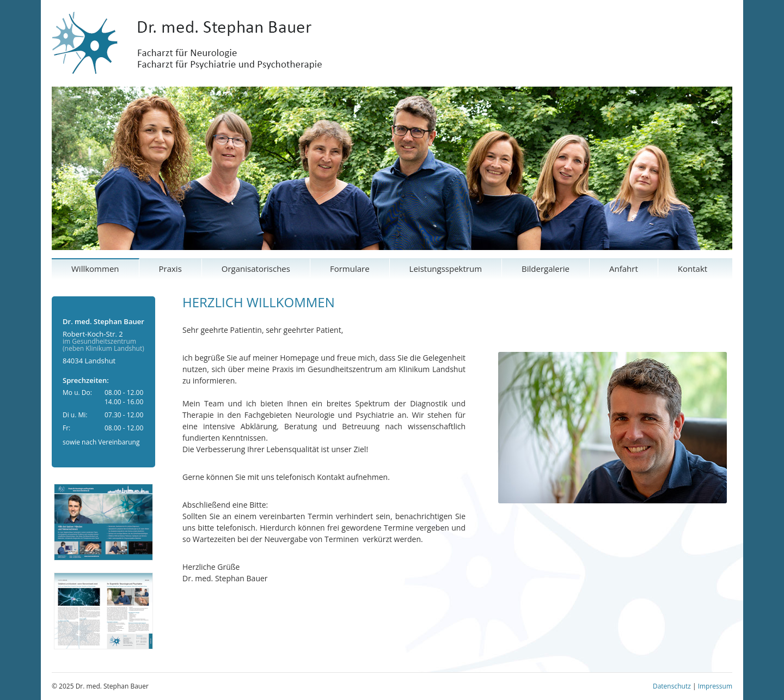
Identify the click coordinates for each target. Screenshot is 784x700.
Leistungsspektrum (446, 269)
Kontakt (693, 269)
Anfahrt (624, 269)
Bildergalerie (546, 269)
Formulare (350, 269)
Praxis (170, 269)
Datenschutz (672, 686)
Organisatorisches (256, 269)
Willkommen (95, 269)
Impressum (715, 686)
